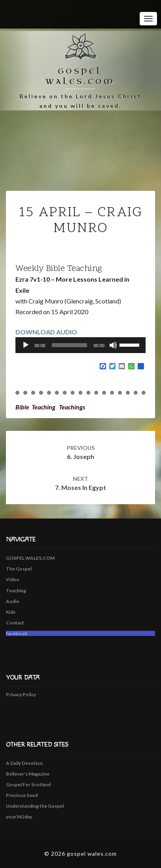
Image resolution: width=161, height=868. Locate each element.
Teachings (72, 407)
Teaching (16, 591)
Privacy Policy (21, 694)
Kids (11, 612)
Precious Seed (22, 795)
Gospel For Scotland (28, 784)
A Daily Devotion (24, 763)
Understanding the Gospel (35, 806)
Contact (15, 623)
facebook (17, 633)
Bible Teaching (35, 407)
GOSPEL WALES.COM (30, 558)
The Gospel (19, 569)
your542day (19, 817)
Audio (13, 601)
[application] (80, 345)
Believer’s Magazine (28, 774)
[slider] (70, 345)
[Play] (26, 345)
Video (13, 579)
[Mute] (113, 345)
